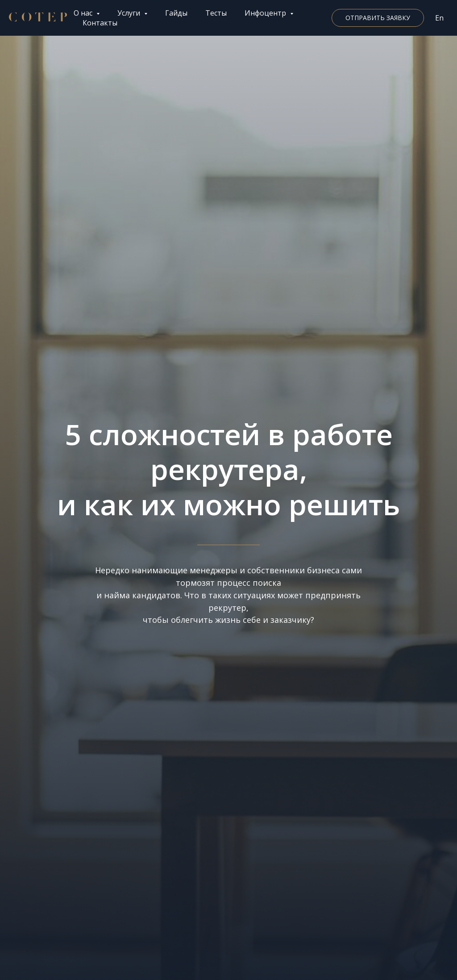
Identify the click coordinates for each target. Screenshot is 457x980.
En (439, 18)
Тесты (216, 13)
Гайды (176, 13)
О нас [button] (84, 13)
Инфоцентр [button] (266, 13)
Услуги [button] (130, 13)
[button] (378, 18)
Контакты (100, 23)
